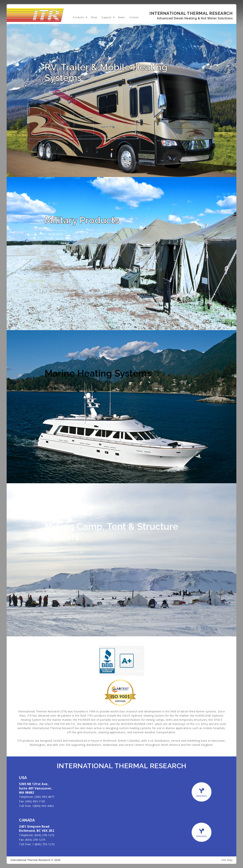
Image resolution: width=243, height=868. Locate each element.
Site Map (227, 860)
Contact (134, 17)
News (121, 17)
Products (78, 17)
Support (106, 17)
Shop (94, 17)
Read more (57, 91)
